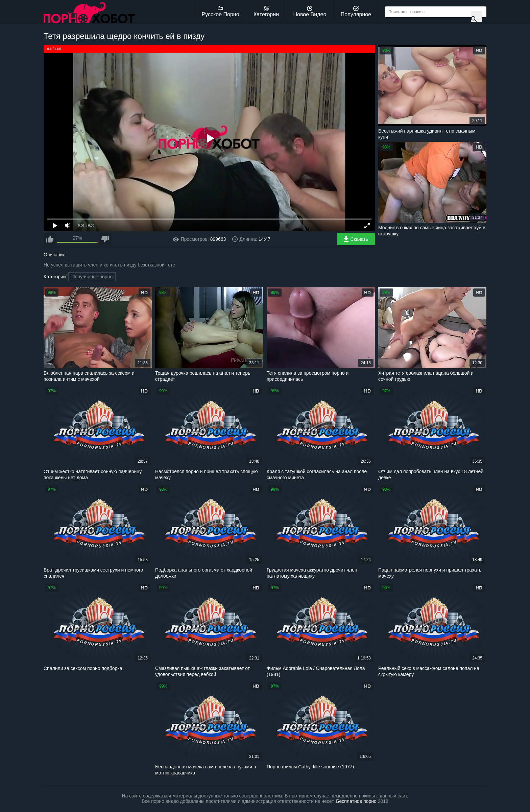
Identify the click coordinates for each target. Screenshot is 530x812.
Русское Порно (221, 11)
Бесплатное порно (356, 801)
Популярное (356, 11)
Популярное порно (92, 277)
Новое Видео (310, 11)
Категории (266, 11)
